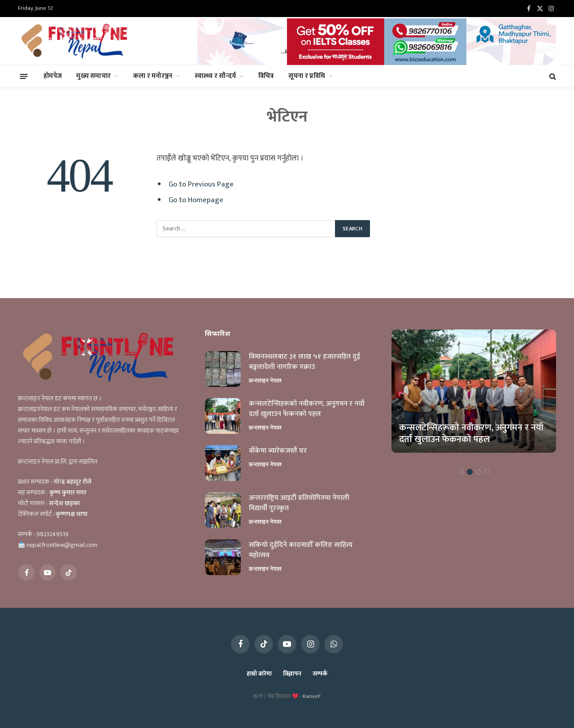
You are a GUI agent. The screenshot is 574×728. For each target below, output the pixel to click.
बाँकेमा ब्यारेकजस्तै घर (278, 451)
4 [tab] (487, 472)
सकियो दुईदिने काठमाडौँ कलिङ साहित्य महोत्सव (301, 550)
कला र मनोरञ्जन (153, 76)
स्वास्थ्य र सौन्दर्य (215, 76)
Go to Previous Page (201, 184)
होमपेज (53, 76)
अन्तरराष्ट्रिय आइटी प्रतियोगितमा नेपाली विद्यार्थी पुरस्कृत (299, 503)
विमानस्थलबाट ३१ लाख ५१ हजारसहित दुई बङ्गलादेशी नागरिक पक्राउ (304, 362)
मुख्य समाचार (93, 76)
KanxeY (311, 696)
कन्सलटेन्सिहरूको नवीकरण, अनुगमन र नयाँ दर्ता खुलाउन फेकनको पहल (307, 409)
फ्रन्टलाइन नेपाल (265, 381)
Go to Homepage (196, 200)
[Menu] (24, 76)
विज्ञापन (292, 674)
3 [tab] (478, 472)
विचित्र (266, 76)
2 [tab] (470, 472)
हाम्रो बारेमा (259, 674)
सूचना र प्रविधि (307, 76)
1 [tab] (461, 472)
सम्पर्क (320, 674)
